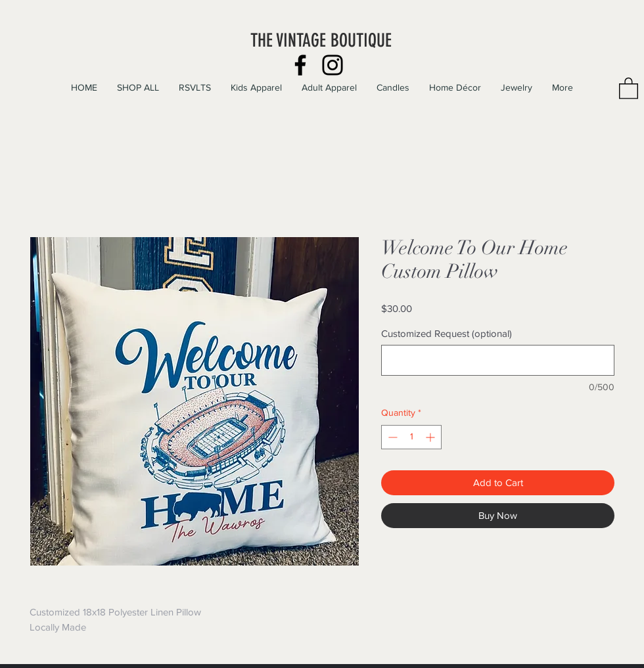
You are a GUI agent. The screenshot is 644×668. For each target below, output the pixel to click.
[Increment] (431, 437)
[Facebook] (300, 65)
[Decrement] (391, 437)
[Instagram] (333, 65)
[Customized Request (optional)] (498, 360)
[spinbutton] (411, 437)
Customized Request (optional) (447, 333)
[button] (629, 88)
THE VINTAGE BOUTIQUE (321, 40)
